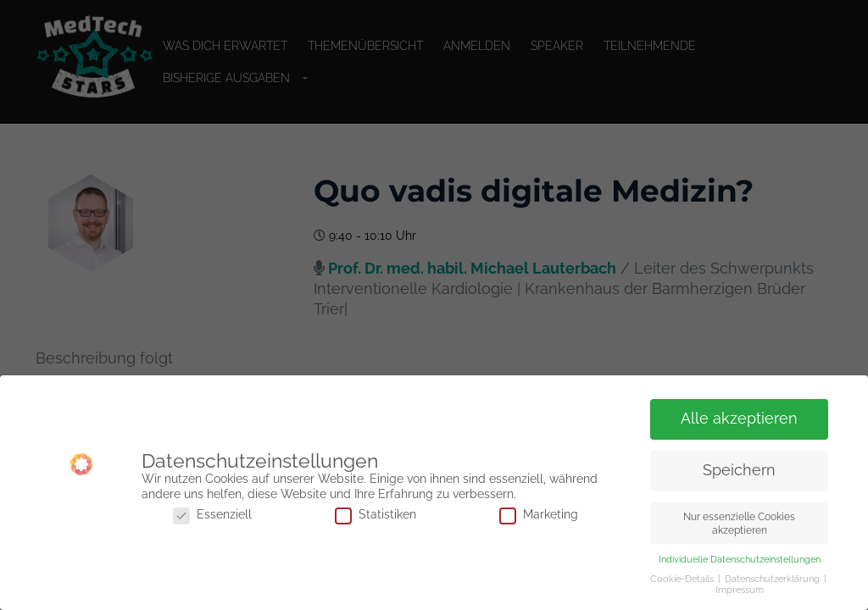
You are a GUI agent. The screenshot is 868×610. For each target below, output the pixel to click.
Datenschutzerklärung (773, 579)
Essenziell (212, 515)
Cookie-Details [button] (683, 579)
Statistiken (376, 515)
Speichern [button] (739, 470)
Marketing (539, 515)
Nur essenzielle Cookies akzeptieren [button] (739, 523)
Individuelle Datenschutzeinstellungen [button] (740, 559)
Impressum (740, 590)
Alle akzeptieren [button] (739, 419)
